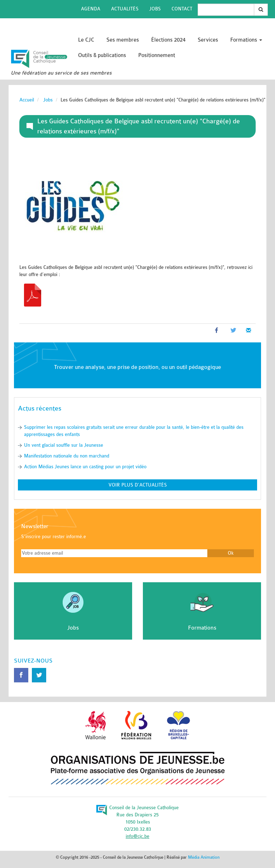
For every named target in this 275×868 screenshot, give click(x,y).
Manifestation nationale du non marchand (67, 456)
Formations (246, 40)
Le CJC (86, 40)
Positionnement (157, 55)
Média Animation (204, 857)
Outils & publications (102, 55)
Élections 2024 (168, 40)
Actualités (125, 9)
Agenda (91, 9)
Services (208, 40)
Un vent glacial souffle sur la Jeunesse (64, 445)
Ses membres (123, 40)
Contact (182, 9)
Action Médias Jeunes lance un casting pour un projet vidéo (85, 467)
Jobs (155, 9)
